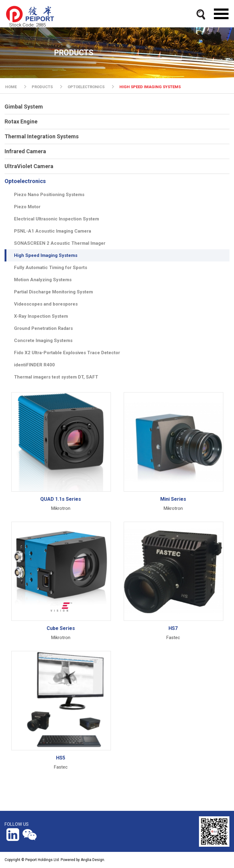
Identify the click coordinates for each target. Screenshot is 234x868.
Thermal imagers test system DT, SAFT (56, 377)
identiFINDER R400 (34, 365)
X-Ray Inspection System (41, 316)
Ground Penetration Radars (43, 328)
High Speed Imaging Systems (46, 255)
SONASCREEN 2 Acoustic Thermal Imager (60, 243)
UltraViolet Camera (29, 166)
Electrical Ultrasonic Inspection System (57, 219)
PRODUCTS (42, 87)
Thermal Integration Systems (42, 136)
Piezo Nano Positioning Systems (49, 195)
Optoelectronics (25, 181)
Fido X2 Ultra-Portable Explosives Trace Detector (67, 353)
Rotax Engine (21, 121)
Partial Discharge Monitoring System (53, 292)
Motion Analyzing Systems (43, 280)
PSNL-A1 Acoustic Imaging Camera (53, 231)
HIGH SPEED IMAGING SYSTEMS (150, 87)
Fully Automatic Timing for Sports (51, 268)
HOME (11, 87)
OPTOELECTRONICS (86, 87)
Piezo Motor (27, 207)
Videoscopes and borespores (46, 304)
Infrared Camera (25, 151)
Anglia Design (92, 860)
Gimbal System (24, 107)
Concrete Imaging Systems (43, 341)
